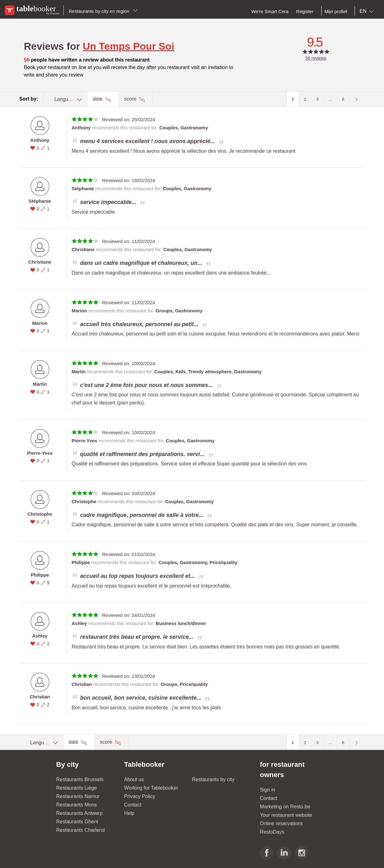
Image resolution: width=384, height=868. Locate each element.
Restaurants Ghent (77, 822)
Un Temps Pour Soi (128, 46)
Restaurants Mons (76, 805)
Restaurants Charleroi (81, 830)
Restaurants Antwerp (79, 813)
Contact (133, 805)
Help (129, 813)
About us (134, 779)
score (131, 99)
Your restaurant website (286, 815)
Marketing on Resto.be (285, 807)
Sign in (268, 790)
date (98, 99)
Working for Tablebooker (151, 788)
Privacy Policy (140, 796)
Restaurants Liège (76, 788)
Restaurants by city (213, 779)
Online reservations (282, 823)
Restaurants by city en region (103, 11)
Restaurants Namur (78, 796)
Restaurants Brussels (80, 779)
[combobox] (368, 11)
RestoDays (272, 832)
